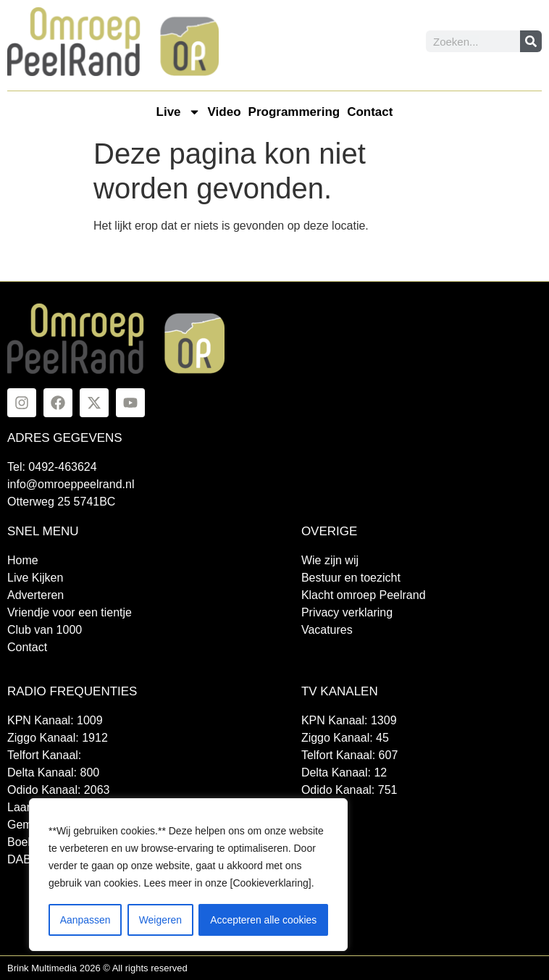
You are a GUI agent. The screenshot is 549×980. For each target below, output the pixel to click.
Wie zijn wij (330, 560)
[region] (188, 875)
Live (179, 112)
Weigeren (160, 920)
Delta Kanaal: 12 (344, 772)
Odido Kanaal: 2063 (58, 790)
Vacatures (327, 630)
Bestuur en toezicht (351, 578)
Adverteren (35, 595)
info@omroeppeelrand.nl (71, 484)
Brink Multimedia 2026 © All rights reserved (97, 968)
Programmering (294, 112)
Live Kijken (35, 578)
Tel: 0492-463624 (52, 467)
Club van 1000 (45, 630)
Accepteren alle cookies (264, 920)
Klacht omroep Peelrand (364, 595)
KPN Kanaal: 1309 (349, 720)
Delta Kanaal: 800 (53, 772)
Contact (370, 112)
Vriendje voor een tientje (70, 612)
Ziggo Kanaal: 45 (345, 738)
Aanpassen (85, 920)
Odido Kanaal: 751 (349, 790)
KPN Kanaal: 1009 (55, 720)
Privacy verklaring (347, 612)
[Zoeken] (531, 41)
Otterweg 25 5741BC (61, 502)
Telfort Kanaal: (44, 755)
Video (225, 112)
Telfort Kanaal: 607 (349, 755)
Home (23, 560)
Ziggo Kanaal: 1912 (58, 738)
